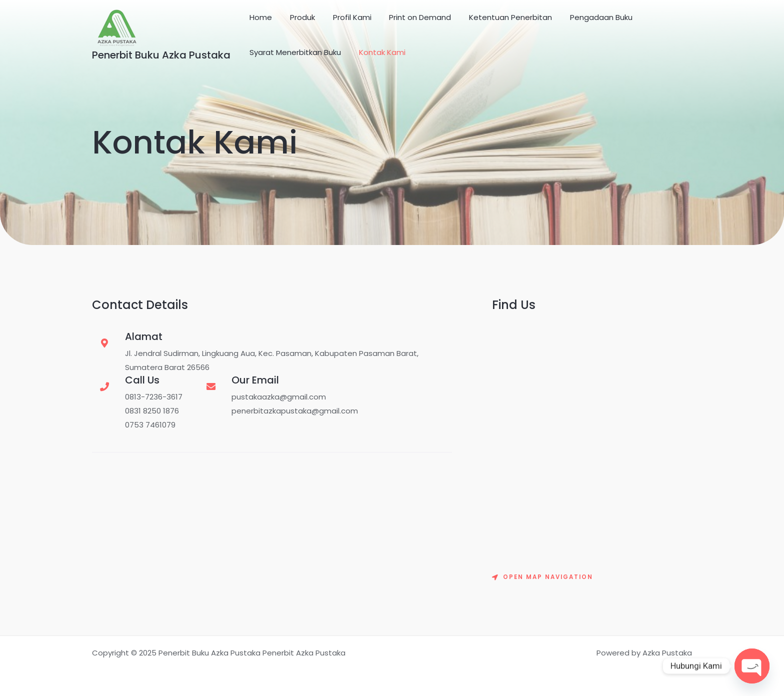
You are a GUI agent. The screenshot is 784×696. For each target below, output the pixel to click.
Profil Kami (345, 17)
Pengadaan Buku (585, 17)
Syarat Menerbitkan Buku (294, 52)
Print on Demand (410, 17)
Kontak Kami (378, 52)
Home (259, 17)
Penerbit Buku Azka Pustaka (161, 55)
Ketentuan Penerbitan (497, 17)
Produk (298, 17)
